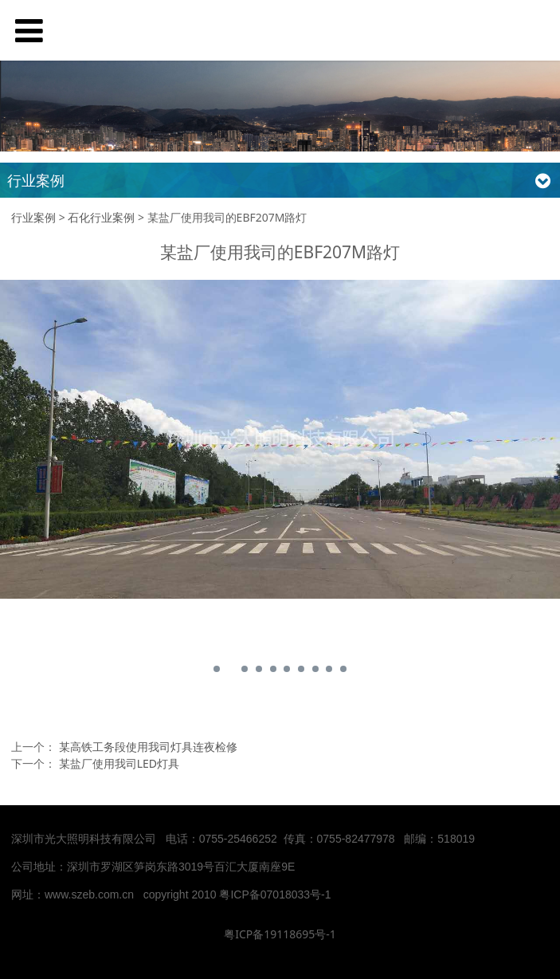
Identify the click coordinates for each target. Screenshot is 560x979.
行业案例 (33, 217)
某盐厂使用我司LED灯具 (119, 763)
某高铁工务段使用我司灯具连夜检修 (148, 747)
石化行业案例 (101, 217)
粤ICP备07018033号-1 (276, 894)
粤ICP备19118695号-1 (280, 934)
